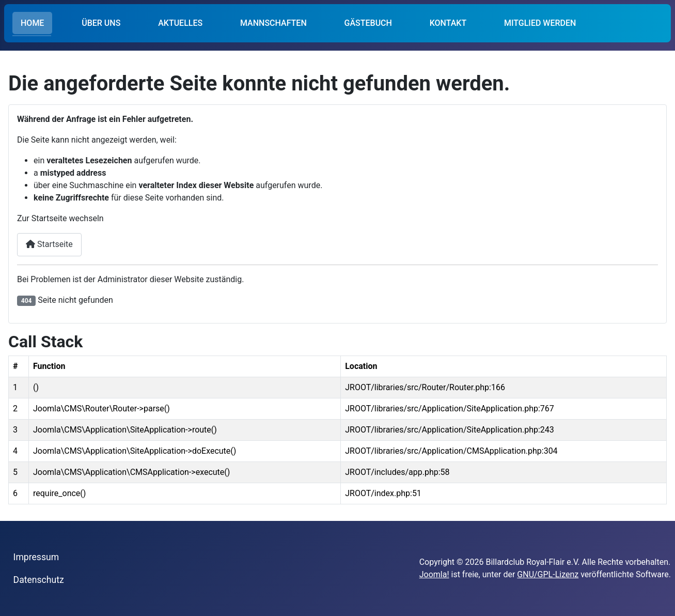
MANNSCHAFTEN (273, 23)
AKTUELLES (180, 23)
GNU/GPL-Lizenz (548, 574)
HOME (32, 23)
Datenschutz (39, 580)
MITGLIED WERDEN (540, 23)
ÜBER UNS (101, 23)
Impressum (36, 557)
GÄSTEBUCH (368, 23)
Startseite (49, 244)
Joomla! (434, 574)
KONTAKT (448, 23)
